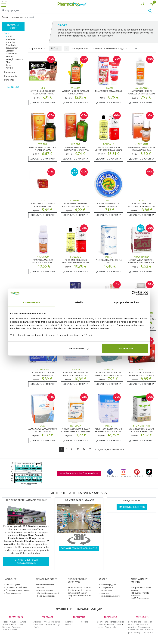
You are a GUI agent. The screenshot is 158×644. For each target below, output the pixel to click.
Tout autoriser (125, 348)
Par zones (9, 80)
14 (84, 449)
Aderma (37, 622)
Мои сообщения (13, 585)
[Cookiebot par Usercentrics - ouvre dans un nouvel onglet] (134, 293)
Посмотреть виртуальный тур (79, 548)
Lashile (100, 627)
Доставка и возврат (46, 590)
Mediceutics (18, 624)
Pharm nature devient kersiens (139, 629)
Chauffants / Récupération (12, 47)
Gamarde (6, 630)
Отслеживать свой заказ (16, 587)
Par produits (11, 76)
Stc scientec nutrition (115, 622)
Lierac (119, 624)
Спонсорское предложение (18, 590)
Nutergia (138, 632)
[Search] (74, 11)
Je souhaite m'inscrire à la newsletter (79, 473)
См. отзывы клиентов (132, 507)
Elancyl (108, 627)
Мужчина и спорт (19, 17)
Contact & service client (48, 593)
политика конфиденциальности (110, 594)
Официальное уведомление (107, 589)
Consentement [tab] (32, 302)
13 (78, 449)
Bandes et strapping (10, 41)
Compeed (10, 51)
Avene (23, 622)
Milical (111, 624)
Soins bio (13, 87)
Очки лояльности (13, 593)
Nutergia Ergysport (15, 59)
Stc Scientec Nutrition (11, 55)
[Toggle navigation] (4, 4)
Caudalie (14, 622)
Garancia (6, 624)
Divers (9, 65)
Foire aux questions (46, 596)
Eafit (10, 36)
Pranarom (149, 632)
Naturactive (134, 624)
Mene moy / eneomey (12, 627)
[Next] (109, 449)
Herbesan (147, 622)
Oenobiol (102, 624)
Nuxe (50, 624)
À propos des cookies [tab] (127, 302)
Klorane (84, 622)
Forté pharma (135, 622)
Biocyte (100, 622)
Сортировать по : (38, 48)
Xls (114, 627)
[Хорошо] (153, 11)
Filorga (5, 622)
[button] (143, 4)
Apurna (9, 68)
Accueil (5, 17)
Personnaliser (79, 348)
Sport (7, 33)
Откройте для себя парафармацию (26, 561)
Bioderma (56, 622)
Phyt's (36, 627)
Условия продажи (108, 585)
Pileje (8, 62)
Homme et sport (13, 27)
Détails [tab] (79, 302)
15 (90, 449)
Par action (9, 72)
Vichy (15, 630)
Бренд (55, 48)
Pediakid (69, 624)
